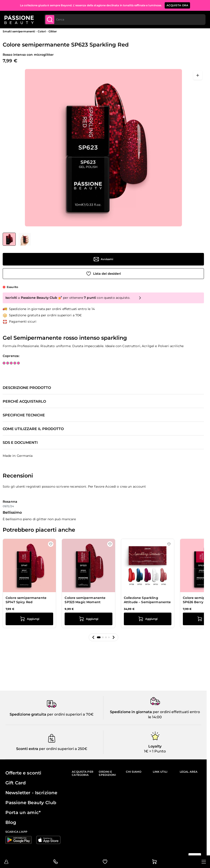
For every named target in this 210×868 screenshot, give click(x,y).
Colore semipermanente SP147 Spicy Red (26, 600)
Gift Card (16, 783)
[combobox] (125, 20)
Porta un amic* (23, 812)
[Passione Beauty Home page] (20, 20)
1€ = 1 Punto (155, 751)
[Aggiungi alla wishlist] (103, 274)
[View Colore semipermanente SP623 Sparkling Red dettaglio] (25, 239)
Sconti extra (27, 749)
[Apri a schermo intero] (198, 75)
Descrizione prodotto (27, 388)
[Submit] (51, 20)
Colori (42, 31)
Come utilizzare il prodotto (33, 429)
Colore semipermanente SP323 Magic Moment (85, 600)
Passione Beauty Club (31, 803)
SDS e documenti (20, 443)
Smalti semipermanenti (19, 31)
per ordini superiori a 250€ (63, 749)
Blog (11, 822)
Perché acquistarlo (24, 402)
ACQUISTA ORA (177, 5)
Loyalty (155, 746)
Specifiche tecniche (24, 415)
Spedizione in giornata (131, 712)
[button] (93, 637)
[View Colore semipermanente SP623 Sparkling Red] (9, 239)
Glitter (53, 31)
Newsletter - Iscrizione (31, 793)
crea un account (133, 486)
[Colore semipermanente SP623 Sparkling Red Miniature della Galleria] (17, 239)
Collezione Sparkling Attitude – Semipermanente (147, 600)
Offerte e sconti (23, 773)
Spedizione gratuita (28, 714)
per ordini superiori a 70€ (70, 714)
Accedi (111, 486)
